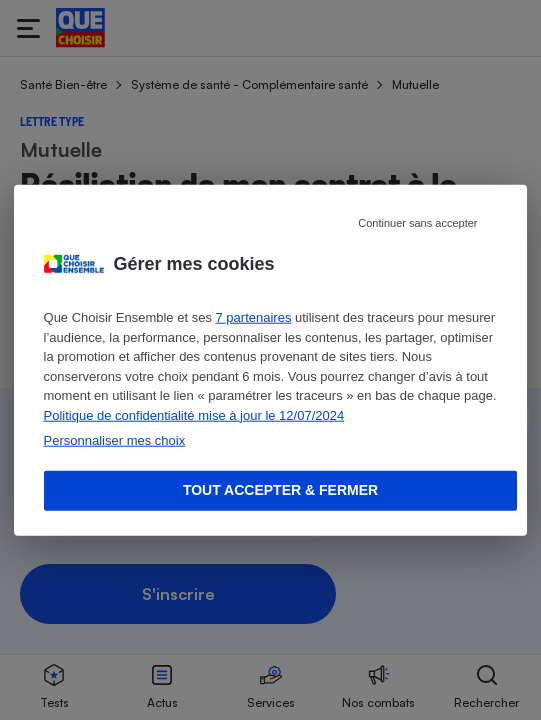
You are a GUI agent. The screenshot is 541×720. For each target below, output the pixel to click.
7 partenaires (254, 317)
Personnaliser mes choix (115, 440)
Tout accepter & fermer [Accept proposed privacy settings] (280, 490)
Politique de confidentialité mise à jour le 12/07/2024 (194, 414)
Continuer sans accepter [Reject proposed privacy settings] (417, 223)
